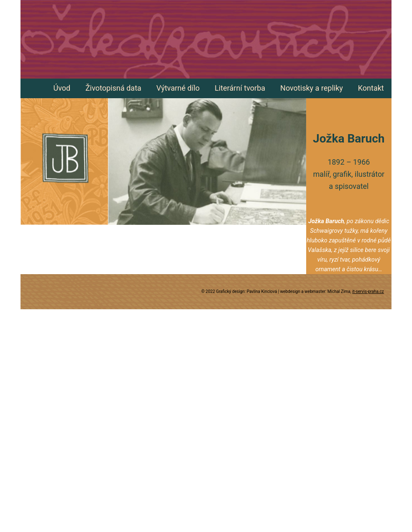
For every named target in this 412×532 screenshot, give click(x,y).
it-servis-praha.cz (368, 291)
